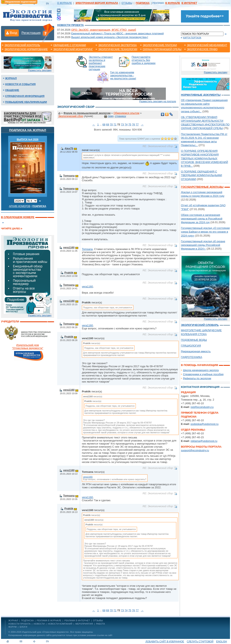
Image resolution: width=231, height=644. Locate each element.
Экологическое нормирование (26, 49)
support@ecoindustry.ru (195, 450)
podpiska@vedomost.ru (205, 424)
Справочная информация (25, 96)
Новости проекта (70, 25)
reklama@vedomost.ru (204, 441)
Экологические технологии (118, 49)
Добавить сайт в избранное (165, 642)
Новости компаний (60, 624)
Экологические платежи (160, 45)
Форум (12, 627)
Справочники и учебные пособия (203, 374)
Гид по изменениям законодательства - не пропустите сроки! (123, 75)
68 (104, 124)
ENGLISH (222, 642)
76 (133, 124)
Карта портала (192, 38)
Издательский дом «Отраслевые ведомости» (46, 632)
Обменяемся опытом (127, 113)
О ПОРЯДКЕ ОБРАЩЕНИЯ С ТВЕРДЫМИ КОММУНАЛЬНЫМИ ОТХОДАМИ (201, 175)
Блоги (23, 627)
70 (111, 124)
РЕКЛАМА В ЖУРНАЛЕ (49, 620)
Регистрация (31, 33)
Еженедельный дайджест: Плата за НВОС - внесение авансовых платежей (118, 33)
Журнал (11, 78)
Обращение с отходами (70, 45)
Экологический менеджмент (207, 45)
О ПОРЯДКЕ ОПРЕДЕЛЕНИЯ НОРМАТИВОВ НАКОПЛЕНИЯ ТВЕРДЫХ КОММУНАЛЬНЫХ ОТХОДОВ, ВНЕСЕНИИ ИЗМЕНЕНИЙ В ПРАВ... (204, 158)
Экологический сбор (71, 116)
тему (110, 116)
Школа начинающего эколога (201, 370)
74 (126, 124)
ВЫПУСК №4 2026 (28, 140)
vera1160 (69, 247)
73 (122, 124)
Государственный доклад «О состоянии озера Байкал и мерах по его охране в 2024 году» (205, 232)
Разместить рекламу (40, 70)
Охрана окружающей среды (162, 49)
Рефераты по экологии (197, 378)
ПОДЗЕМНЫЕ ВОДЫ (194, 340)
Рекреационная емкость (196, 351)
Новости (39, 624)
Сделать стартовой (200, 642)
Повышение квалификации (26, 102)
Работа (100, 624)
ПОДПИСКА (27, 620)
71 (115, 124)
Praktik (69, 273)
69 (108, 124)
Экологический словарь (200, 325)
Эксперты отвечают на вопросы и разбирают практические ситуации (101, 63)
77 (137, 124)
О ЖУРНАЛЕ (65, 3)
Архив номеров (20, 206)
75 (130, 124)
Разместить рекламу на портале (158, 101)
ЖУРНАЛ (13, 620)
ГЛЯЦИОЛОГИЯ (191, 346)
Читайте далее (11, 229)
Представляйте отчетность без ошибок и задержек (144, 60)
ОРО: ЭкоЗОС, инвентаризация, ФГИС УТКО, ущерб (104, 30)
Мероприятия (84, 624)
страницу (120, 116)
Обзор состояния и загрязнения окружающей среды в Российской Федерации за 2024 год (202, 219)
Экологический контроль (22, 45)
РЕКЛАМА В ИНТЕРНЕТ (77, 620)
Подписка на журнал (28, 130)
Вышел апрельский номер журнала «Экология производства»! (110, 37)
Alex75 (69, 148)
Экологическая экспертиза (117, 45)
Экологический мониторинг (73, 49)
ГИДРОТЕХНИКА (192, 357)
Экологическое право (202, 49)
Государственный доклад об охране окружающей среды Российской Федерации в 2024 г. (203, 245)
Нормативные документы (201, 95)
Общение (12, 90)
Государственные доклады (202, 187)
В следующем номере (18, 217)
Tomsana (69, 176)
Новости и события (20, 84)
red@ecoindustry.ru (202, 407)
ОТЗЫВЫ (127, 3)
